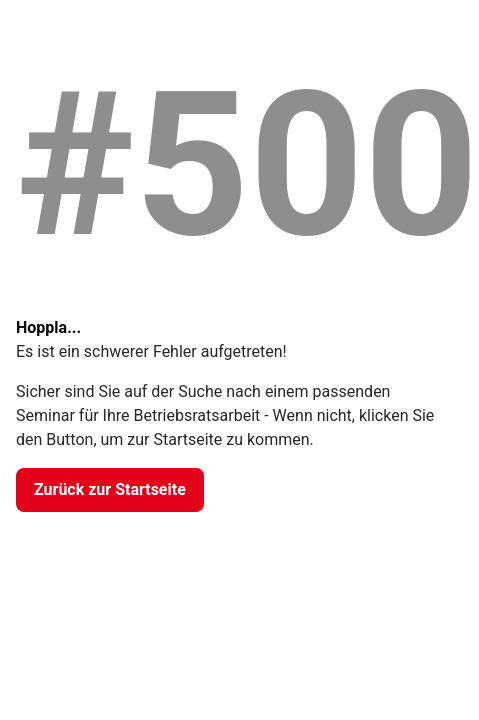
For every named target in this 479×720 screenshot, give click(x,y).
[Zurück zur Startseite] (110, 490)
